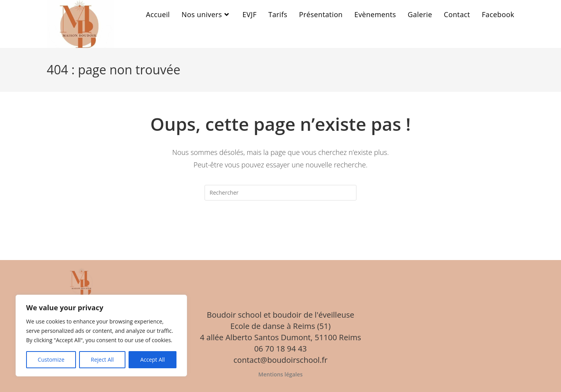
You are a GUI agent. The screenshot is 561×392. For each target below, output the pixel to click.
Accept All (153, 359)
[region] (101, 336)
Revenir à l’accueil (280, 232)
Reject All (102, 359)
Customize (51, 359)
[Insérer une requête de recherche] (280, 193)
